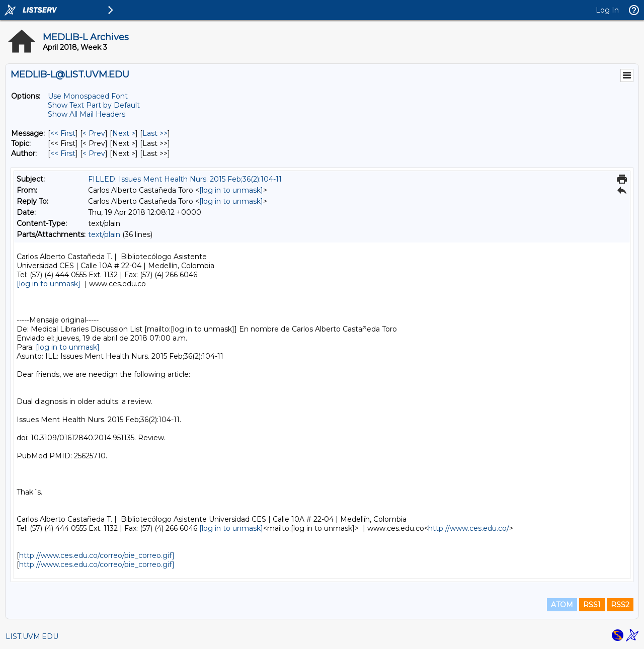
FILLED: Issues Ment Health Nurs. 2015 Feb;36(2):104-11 (185, 179)
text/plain (104, 234)
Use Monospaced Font (88, 96)
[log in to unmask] (231, 190)
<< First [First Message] (63, 133)
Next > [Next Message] (124, 133)
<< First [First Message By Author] (63, 153)
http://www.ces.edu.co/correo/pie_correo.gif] (97, 555)
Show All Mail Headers (87, 114)
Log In (607, 10)
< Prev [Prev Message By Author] (94, 153)
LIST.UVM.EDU (32, 636)
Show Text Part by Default (94, 105)
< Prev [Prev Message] (94, 133)
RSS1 (592, 605)
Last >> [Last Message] (155, 133)
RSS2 (620, 605)
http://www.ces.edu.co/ (469, 528)
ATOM (562, 605)
